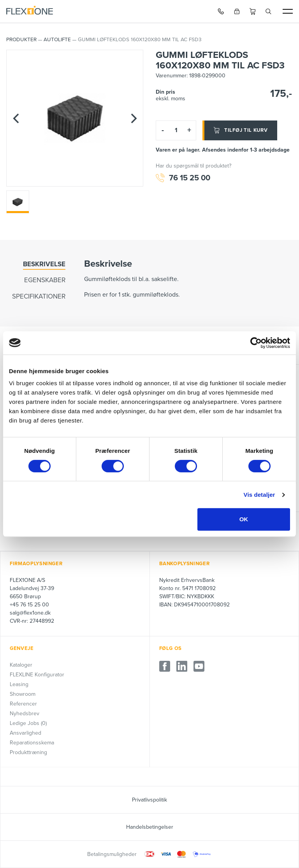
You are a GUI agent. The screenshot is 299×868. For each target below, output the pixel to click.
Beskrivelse (44, 264)
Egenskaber (45, 280)
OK (244, 519)
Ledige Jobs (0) (28, 723)
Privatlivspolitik (149, 800)
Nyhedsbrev (25, 713)
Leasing (19, 684)
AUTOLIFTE (57, 40)
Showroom (23, 694)
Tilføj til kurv (240, 130)
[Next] (134, 118)
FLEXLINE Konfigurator (37, 675)
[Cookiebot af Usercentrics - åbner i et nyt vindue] (256, 343)
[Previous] (16, 118)
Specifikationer (39, 296)
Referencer (23, 704)
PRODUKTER (21, 40)
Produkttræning (28, 752)
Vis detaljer (259, 495)
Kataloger (21, 665)
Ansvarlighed (26, 733)
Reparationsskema (32, 743)
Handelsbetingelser (150, 827)
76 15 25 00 (183, 178)
